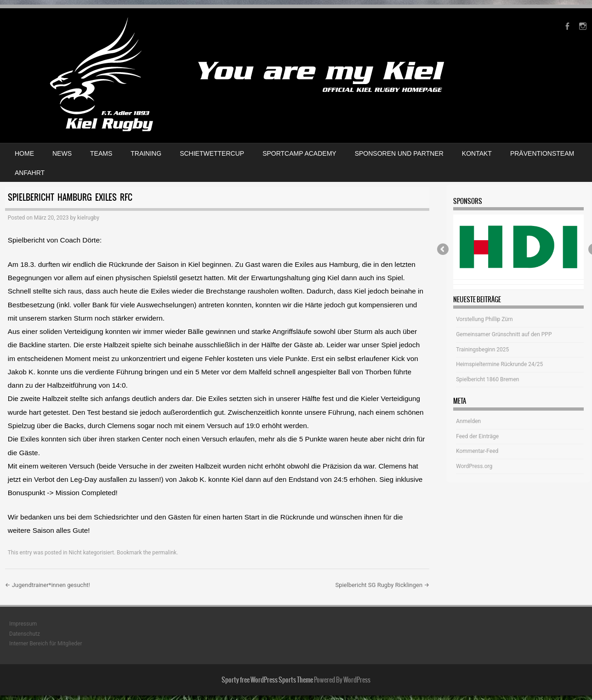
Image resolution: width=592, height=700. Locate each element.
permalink (164, 553)
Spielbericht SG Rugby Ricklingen (382, 585)
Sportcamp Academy (299, 153)
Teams (101, 153)
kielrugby (88, 218)
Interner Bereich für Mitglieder (46, 644)
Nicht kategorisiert (91, 553)
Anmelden (468, 421)
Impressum (23, 624)
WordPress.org (474, 466)
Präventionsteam (542, 153)
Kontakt (477, 153)
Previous (444, 250)
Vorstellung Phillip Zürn (484, 319)
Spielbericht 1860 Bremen (487, 379)
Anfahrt (30, 173)
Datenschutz (25, 634)
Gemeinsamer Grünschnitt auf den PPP (504, 334)
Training (146, 153)
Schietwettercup (212, 153)
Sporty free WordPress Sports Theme (267, 680)
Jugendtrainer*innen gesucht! (48, 585)
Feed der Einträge (477, 436)
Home (24, 153)
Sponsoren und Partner (399, 153)
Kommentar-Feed (477, 451)
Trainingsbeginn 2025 (482, 350)
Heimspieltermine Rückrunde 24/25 (499, 364)
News (62, 153)
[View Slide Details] (518, 247)
